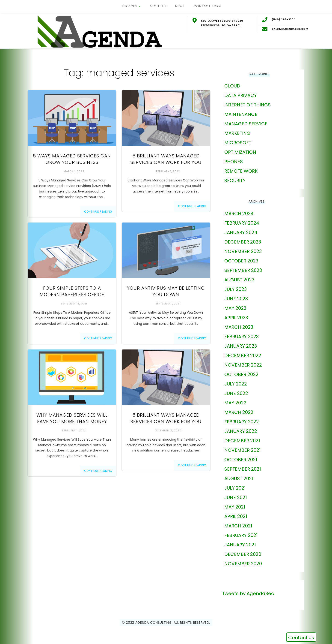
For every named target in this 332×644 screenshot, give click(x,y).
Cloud (232, 85)
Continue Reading (98, 211)
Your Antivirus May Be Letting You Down (166, 291)
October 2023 (241, 260)
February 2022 (242, 421)
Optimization (240, 152)
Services (129, 6)
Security (235, 180)
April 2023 (236, 317)
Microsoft (238, 142)
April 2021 (236, 516)
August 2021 (239, 478)
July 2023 (236, 289)
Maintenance (241, 114)
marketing (237, 133)
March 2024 (239, 213)
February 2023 (242, 336)
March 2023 (239, 327)
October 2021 (241, 459)
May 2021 (235, 506)
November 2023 (243, 251)
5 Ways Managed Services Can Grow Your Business (72, 159)
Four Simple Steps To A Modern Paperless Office (72, 291)
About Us (158, 6)
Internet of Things (248, 104)
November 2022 (243, 364)
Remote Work (241, 171)
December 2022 (243, 355)
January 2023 (241, 346)
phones (234, 161)
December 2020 (243, 554)
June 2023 (236, 298)
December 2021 (242, 440)
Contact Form (207, 6)
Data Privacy (241, 95)
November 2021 (243, 450)
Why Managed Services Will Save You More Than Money (72, 418)
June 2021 (236, 497)
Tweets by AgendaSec (248, 593)
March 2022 (239, 412)
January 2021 (240, 544)
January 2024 (241, 232)
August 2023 (239, 279)
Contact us (301, 638)
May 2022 (235, 402)
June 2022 (236, 393)
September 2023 (243, 270)
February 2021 (241, 535)
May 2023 (235, 308)
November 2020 (243, 563)
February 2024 (242, 223)
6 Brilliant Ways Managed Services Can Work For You (166, 159)
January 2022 (241, 431)
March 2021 (238, 525)
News (180, 6)
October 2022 (241, 374)
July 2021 (235, 488)
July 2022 (236, 383)
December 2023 (243, 241)
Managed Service (246, 123)
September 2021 (243, 469)
